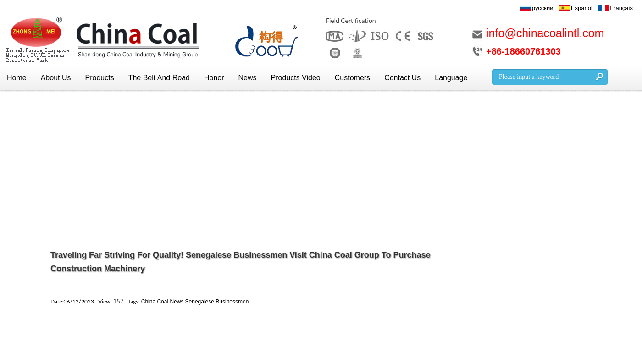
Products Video (296, 78)
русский (543, 8)
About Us (56, 78)
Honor (214, 78)
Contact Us (402, 78)
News (248, 78)
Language (451, 78)
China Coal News (163, 302)
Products (100, 78)
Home (17, 78)
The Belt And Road (159, 78)
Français (621, 8)
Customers (352, 78)
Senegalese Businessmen (217, 302)
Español (582, 8)
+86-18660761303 (523, 51)
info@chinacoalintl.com (545, 33)
